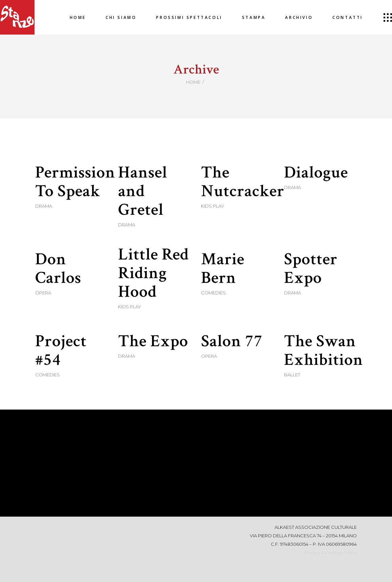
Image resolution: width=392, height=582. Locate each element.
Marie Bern (223, 269)
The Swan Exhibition (324, 351)
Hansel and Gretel (143, 191)
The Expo (153, 341)
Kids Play (213, 206)
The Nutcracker (243, 182)
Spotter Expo (311, 269)
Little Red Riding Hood (154, 273)
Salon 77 (232, 341)
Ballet (292, 375)
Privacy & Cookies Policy (330, 553)
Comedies (213, 293)
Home (193, 82)
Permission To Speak (75, 182)
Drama (44, 206)
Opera (43, 293)
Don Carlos (58, 269)
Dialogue (316, 173)
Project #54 (61, 351)
